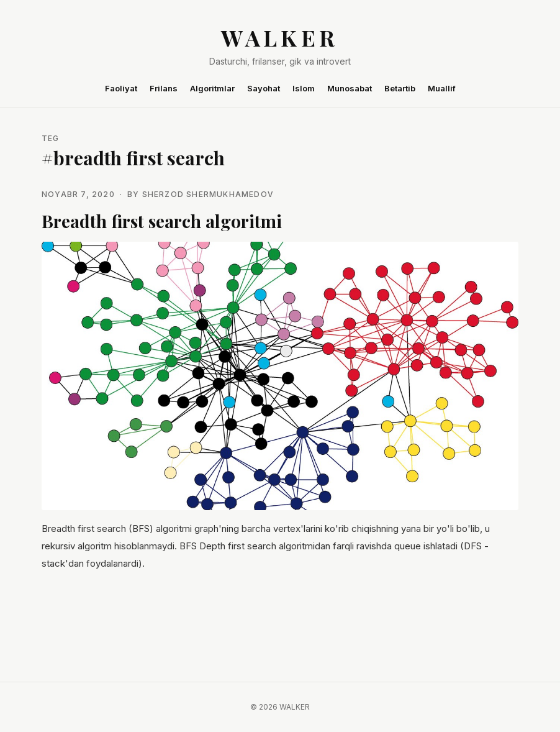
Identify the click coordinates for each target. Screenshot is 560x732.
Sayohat (264, 88)
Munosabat (350, 88)
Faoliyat (121, 88)
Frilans (164, 88)
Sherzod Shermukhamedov (208, 194)
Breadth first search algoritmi (162, 221)
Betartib (400, 88)
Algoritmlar (212, 88)
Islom (304, 88)
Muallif (442, 88)
